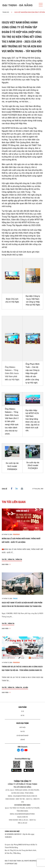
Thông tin (11, 559)
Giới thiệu (22, 727)
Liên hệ (23, 740)
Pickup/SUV (16, 534)
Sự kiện (25, 687)
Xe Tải (22, 715)
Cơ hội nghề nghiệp (22, 736)
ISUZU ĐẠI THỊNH (22, 723)
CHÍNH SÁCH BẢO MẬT (12, 831)
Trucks (15, 599)
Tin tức (4, 559)
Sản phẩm (22, 707)
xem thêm (6, 564)
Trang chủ (6, 12)
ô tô (23, 711)
